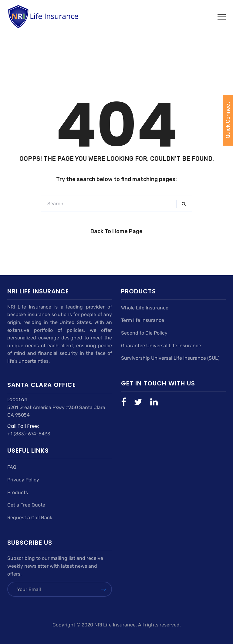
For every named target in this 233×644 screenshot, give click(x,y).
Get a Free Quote (26, 505)
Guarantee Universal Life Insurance (161, 346)
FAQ (12, 467)
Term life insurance (143, 320)
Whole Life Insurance (145, 308)
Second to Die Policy (144, 333)
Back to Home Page (116, 231)
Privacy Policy (23, 480)
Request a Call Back (30, 518)
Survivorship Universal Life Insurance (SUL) (170, 358)
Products (18, 492)
